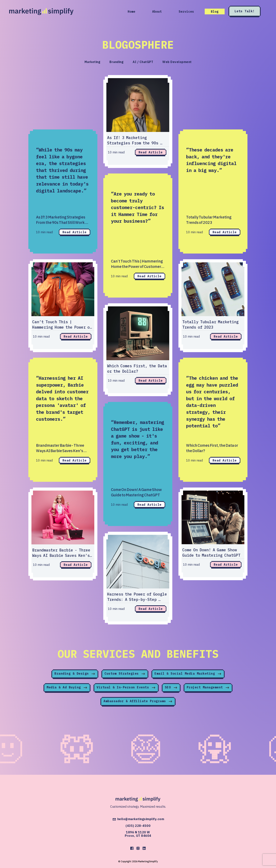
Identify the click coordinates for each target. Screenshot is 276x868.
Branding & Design (75, 674)
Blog (215, 11)
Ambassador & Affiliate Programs (138, 702)
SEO (171, 688)
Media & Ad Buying (67, 688)
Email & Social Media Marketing (188, 674)
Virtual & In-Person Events (126, 688)
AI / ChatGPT (143, 62)
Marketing (92, 62)
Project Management (208, 688)
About (157, 11)
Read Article (75, 232)
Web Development (177, 62)
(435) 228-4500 (138, 826)
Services (186, 11)
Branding (116, 62)
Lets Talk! (245, 11)
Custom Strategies (125, 674)
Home (131, 11)
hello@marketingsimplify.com (138, 819)
